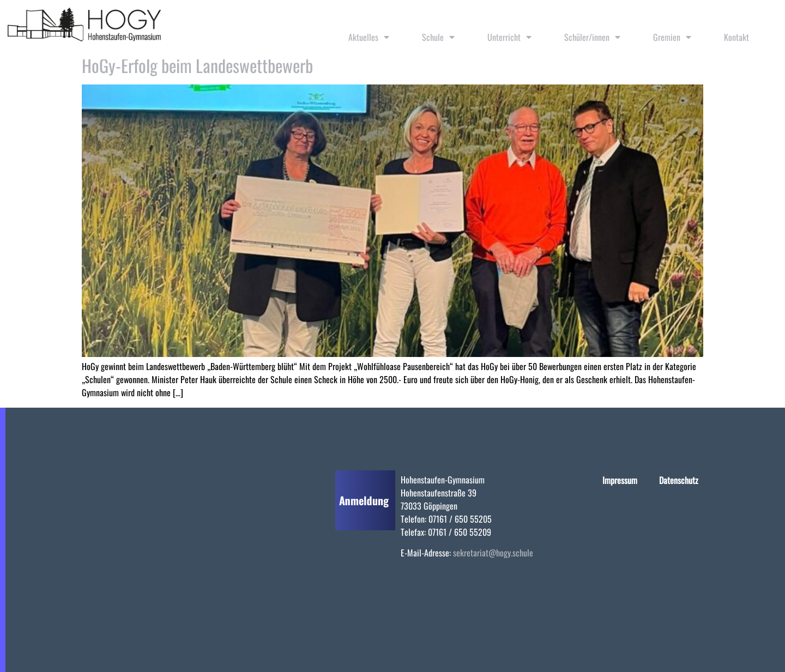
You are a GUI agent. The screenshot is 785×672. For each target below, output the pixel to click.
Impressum (620, 480)
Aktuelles (369, 37)
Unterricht (509, 37)
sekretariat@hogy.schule (493, 553)
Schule (438, 37)
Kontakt (736, 37)
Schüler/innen (592, 37)
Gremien (672, 37)
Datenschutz (679, 480)
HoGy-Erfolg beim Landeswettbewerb (197, 65)
